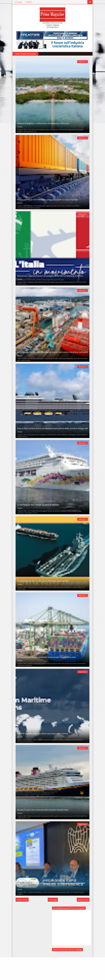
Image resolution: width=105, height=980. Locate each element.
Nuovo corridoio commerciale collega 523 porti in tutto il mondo (46, 204)
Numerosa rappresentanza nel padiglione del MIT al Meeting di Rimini (49, 282)
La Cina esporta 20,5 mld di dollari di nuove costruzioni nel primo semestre (51, 360)
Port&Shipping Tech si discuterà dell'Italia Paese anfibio (42, 595)
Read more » (84, 62)
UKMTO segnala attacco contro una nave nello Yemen (41, 752)
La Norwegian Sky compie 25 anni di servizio (37, 517)
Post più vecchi (84, 922)
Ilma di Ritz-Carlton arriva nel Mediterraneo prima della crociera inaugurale (51, 439)
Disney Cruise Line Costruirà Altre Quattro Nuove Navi (42, 830)
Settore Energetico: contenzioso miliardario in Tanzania (42, 125)
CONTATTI (28, 2)
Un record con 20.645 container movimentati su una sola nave (45, 674)
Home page (17, 2)
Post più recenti (21, 922)
